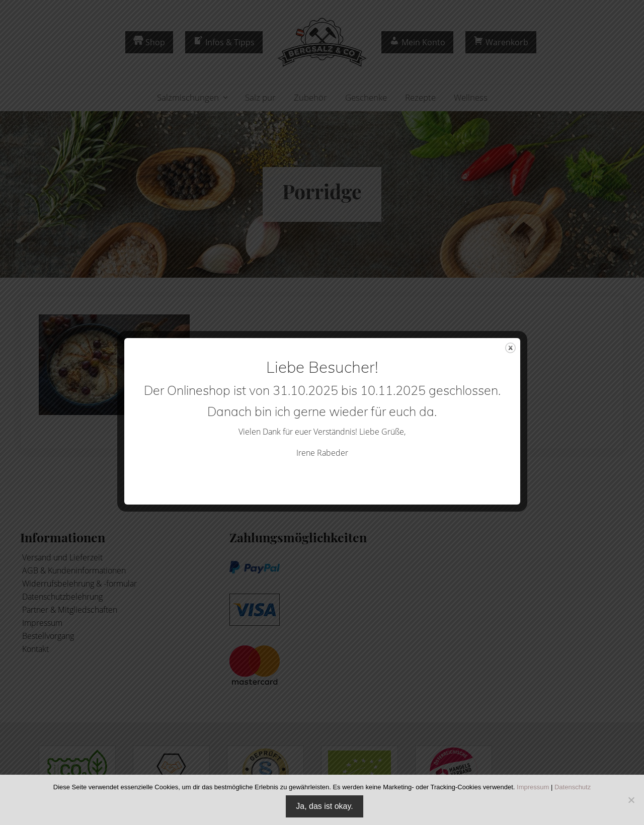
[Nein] (631, 800)
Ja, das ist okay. (325, 806)
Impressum (533, 787)
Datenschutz (573, 787)
